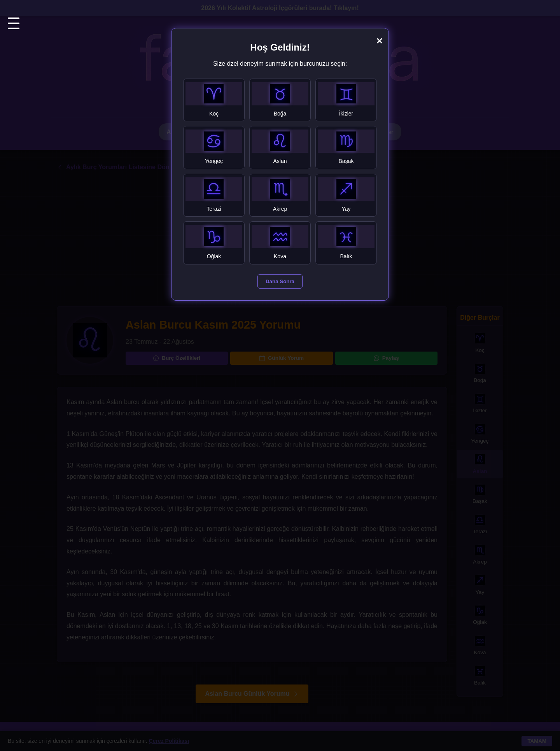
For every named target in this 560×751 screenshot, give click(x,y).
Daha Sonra (280, 281)
